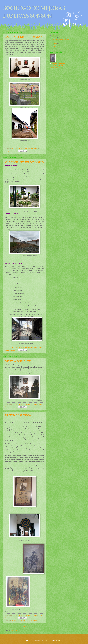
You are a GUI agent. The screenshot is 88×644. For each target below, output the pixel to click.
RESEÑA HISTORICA (18, 415)
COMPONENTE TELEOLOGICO (24, 162)
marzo (55, 38)
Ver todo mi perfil (54, 68)
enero (55, 46)
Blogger (60, 640)
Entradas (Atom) (14, 630)
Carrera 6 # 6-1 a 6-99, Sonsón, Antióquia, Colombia (24, 621)
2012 (53, 35)
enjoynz (46, 640)
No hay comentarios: (10, 151)
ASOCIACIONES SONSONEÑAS (25, 37)
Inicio (25, 627)
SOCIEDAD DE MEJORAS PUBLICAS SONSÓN (59, 64)
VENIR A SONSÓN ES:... (20, 361)
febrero (55, 43)
